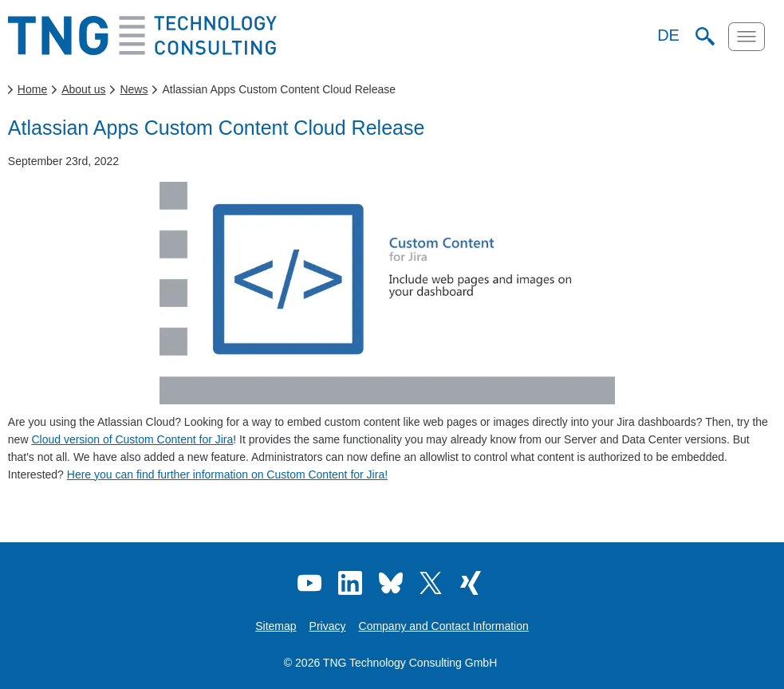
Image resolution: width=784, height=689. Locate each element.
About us (83, 89)
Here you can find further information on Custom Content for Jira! (227, 474)
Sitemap (276, 626)
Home (32, 89)
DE (668, 35)
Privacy (328, 626)
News (134, 89)
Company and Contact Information (444, 626)
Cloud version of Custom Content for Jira (132, 439)
